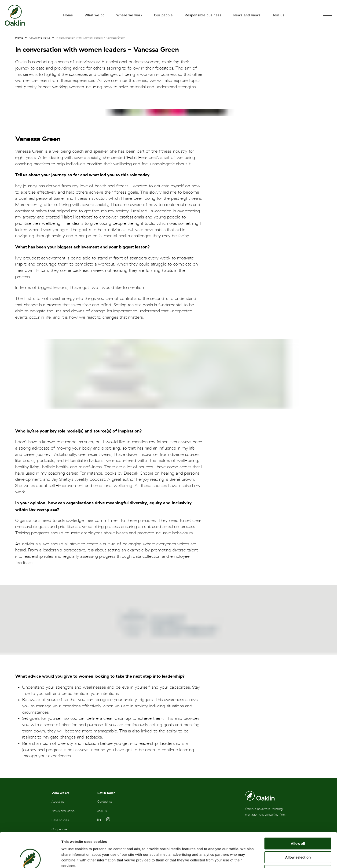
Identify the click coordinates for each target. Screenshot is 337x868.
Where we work (129, 15)
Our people (163, 15)
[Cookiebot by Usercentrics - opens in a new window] (30, 859)
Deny (298, 838)
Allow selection (298, 825)
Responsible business (203, 15)
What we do (95, 15)
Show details (246, 859)
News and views (247, 15)
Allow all (298, 811)
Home (68, 15)
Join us (278, 15)
